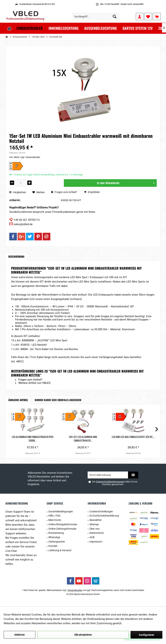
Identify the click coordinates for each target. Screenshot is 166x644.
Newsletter (96, 520)
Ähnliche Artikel (18, 400)
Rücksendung (56, 533)
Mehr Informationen (135, 623)
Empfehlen (92, 192)
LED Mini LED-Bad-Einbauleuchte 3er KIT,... (83, 439)
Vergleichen (18, 192)
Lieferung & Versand (60, 550)
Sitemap (94, 524)
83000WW (28, 340)
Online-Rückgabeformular (63, 524)
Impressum (96, 542)
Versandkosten (75, 590)
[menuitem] (157, 17)
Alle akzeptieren (83, 635)
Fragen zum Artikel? (64, 192)
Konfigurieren (147, 635)
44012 (20, 361)
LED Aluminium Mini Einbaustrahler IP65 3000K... (23, 439)
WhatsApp (54, 537)
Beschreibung (16, 256)
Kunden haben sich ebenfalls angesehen (58, 400)
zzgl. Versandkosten (30, 157)
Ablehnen (19, 635)
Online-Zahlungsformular (62, 529)
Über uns (94, 529)
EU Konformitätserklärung (104, 516)
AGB (92, 537)
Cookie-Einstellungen (101, 511)
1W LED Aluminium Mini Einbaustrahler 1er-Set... (113, 439)
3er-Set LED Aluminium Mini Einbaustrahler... (53, 439)
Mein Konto (55, 520)
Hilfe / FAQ (54, 516)
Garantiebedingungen (61, 511)
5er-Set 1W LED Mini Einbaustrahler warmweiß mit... (143, 439)
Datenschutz (97, 533)
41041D (25, 345)
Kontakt (53, 546)
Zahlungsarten (57, 542)
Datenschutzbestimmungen (110, 482)
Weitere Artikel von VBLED (33, 383)
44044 (24, 349)
